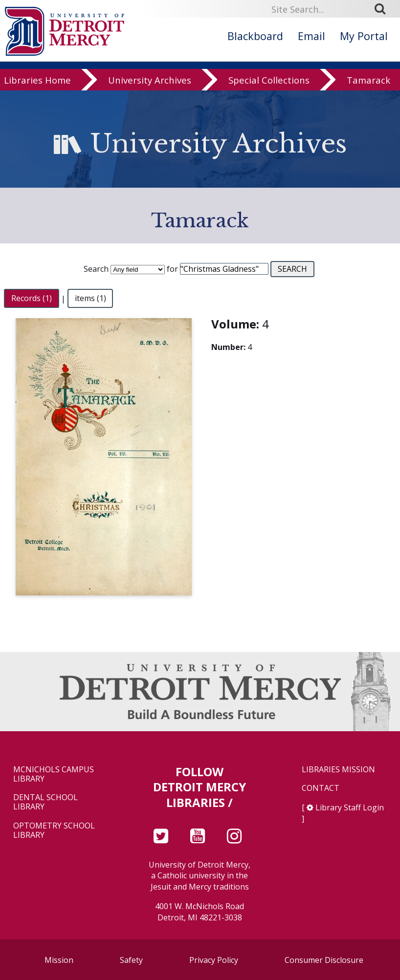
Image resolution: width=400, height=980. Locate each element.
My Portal (364, 36)
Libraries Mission (338, 770)
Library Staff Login (350, 807)
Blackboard (255, 36)
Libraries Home (37, 81)
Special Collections (269, 81)
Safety (131, 960)
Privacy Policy (214, 960)
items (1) (90, 299)
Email (311, 36)
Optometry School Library (54, 830)
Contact (321, 788)
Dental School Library (45, 802)
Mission (59, 960)
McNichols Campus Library (54, 774)
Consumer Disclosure (324, 960)
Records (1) (32, 299)
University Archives (150, 81)
